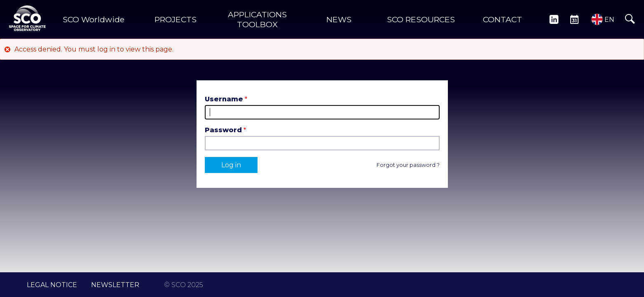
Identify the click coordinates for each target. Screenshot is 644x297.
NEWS (339, 19)
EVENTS (574, 19)
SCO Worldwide (94, 19)
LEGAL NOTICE (52, 285)
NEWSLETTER (115, 285)
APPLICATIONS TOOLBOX (257, 19)
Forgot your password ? (408, 165)
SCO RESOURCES (421, 19)
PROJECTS (176, 19)
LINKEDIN (554, 19)
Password (223, 130)
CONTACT (502, 19)
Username (224, 99)
